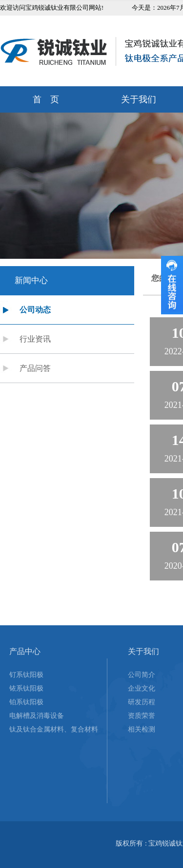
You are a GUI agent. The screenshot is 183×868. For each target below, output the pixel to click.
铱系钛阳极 (26, 688)
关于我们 (143, 651)
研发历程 (142, 702)
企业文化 (142, 688)
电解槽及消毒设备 (37, 716)
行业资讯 (35, 339)
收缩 (172, 285)
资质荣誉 (142, 716)
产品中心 (25, 651)
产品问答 (35, 368)
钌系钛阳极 (26, 675)
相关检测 (142, 729)
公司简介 (142, 675)
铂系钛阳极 (26, 702)
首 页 (46, 99)
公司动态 (35, 310)
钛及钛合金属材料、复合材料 (54, 729)
